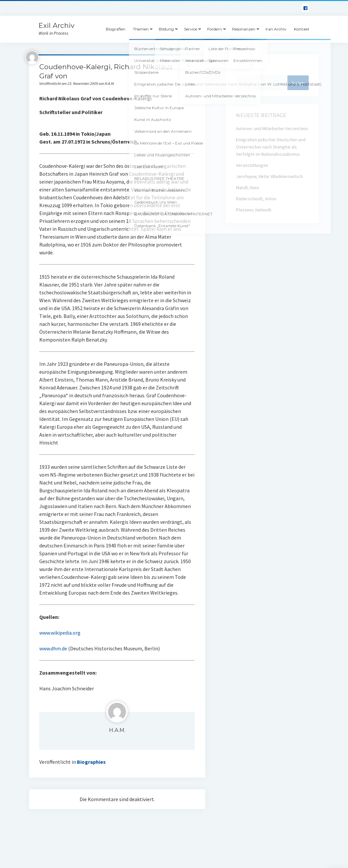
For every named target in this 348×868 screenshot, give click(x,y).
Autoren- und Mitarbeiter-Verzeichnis (272, 128)
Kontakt (302, 29)
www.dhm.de (53, 648)
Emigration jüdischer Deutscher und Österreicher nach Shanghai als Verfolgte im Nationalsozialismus (271, 147)
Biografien (116, 29)
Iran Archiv (276, 29)
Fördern (215, 29)
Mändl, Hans (248, 187)
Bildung (166, 29)
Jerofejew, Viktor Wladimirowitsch (269, 176)
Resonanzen (244, 29)
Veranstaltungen (252, 165)
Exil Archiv (56, 25)
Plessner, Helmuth (254, 210)
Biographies (91, 762)
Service (191, 29)
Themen (141, 29)
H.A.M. (117, 730)
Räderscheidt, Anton (256, 199)
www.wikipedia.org (60, 633)
